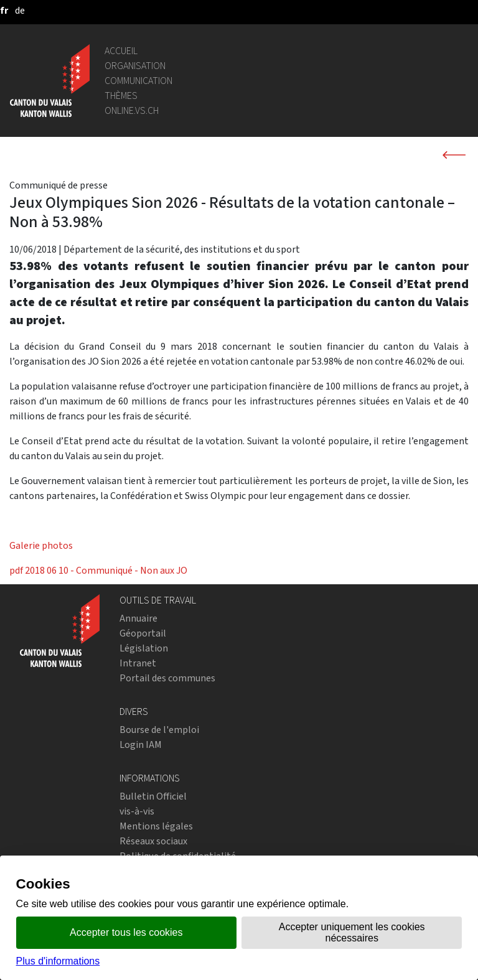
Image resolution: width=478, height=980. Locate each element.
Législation (144, 648)
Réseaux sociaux (153, 841)
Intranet (138, 663)
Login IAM (141, 744)
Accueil (121, 51)
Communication (138, 81)
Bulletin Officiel (153, 796)
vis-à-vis (137, 811)
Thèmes (121, 96)
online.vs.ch (132, 110)
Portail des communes (167, 678)
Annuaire (138, 618)
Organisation (135, 66)
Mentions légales (156, 826)
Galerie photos (41, 545)
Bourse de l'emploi (159, 730)
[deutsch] (20, 10)
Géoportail (143, 633)
